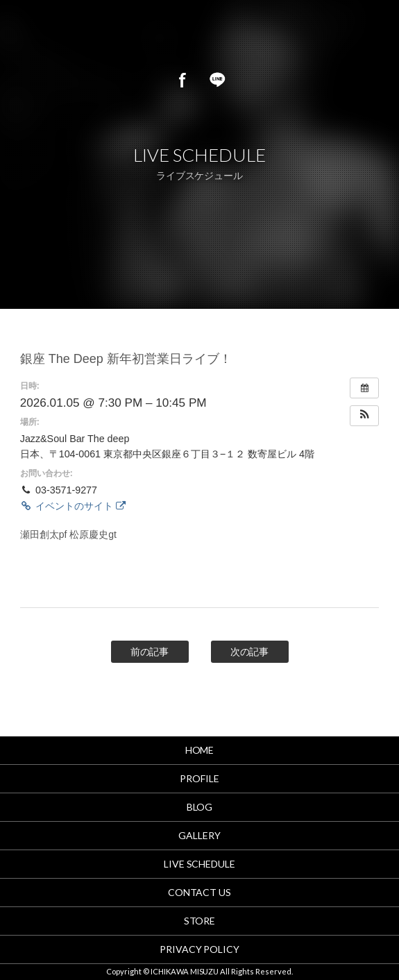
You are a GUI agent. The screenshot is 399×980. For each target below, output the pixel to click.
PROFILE (199, 778)
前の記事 (150, 652)
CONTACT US (200, 892)
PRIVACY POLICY (200, 949)
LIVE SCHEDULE (200, 864)
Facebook (182, 80)
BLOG (200, 807)
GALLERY (199, 835)
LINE (217, 80)
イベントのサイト (73, 506)
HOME (200, 750)
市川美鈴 (150, 35)
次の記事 (250, 652)
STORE (200, 921)
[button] (364, 416)
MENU (371, 35)
